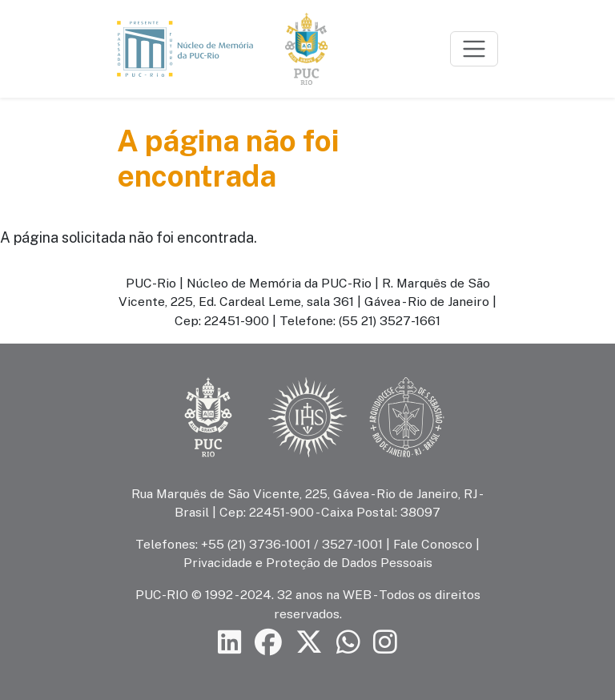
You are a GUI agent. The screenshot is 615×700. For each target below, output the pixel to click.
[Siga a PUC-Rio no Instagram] (385, 643)
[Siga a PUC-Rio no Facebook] (268, 643)
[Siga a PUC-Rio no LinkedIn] (230, 643)
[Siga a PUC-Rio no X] (309, 643)
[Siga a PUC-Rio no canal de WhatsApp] (348, 643)
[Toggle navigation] (474, 49)
